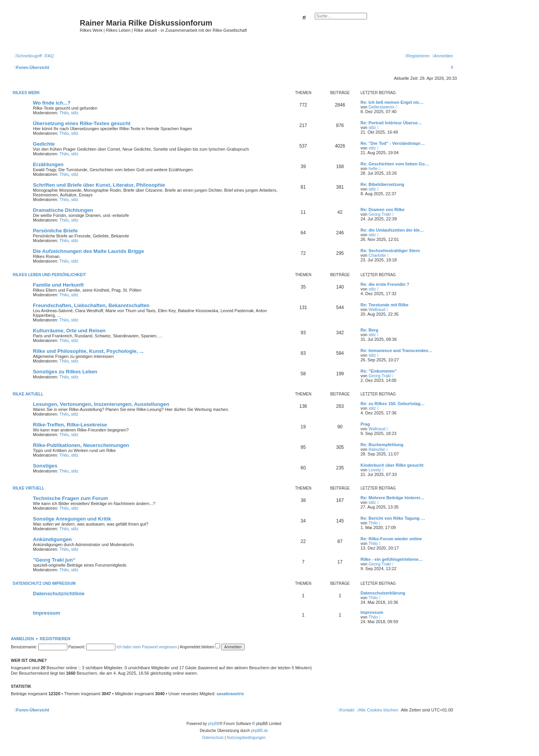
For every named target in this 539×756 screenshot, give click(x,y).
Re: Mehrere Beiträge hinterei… (392, 498)
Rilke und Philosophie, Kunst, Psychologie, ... (88, 351)
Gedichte (44, 144)
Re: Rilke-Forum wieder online (391, 539)
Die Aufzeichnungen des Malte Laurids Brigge (88, 251)
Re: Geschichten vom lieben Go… (395, 164)
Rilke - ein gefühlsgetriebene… (392, 559)
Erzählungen (48, 164)
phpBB (214, 724)
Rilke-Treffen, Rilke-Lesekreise (70, 425)
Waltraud (377, 309)
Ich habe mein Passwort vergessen (147, 647)
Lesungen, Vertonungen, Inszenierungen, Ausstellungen (101, 404)
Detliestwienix (382, 107)
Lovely (375, 470)
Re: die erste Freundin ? (385, 284)
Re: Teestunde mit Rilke (385, 305)
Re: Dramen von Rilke (383, 210)
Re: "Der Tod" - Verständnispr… (393, 143)
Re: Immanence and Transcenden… (397, 351)
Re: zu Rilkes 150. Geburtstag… (393, 404)
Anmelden (22, 639)
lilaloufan (377, 449)
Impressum (46, 613)
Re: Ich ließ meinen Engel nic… (392, 102)
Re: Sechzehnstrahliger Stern (390, 251)
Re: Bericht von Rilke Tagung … (393, 518)
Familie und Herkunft (58, 285)
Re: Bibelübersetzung (382, 184)
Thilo (64, 113)
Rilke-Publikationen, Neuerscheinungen (81, 445)
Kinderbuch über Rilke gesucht (392, 465)
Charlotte (377, 255)
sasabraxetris (230, 694)
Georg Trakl (380, 214)
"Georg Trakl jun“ (54, 560)
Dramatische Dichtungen (63, 210)
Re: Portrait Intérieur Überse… (391, 123)
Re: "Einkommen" (379, 371)
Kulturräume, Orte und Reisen (69, 331)
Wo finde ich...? (52, 103)
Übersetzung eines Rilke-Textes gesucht (82, 123)
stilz (75, 113)
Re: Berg (369, 330)
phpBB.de (259, 731)
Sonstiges (45, 466)
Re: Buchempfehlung (382, 445)
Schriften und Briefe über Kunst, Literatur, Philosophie (99, 185)
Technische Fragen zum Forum (70, 498)
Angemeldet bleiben (200, 647)
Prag (365, 424)
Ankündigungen (52, 539)
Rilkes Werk (26, 93)
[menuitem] (49, 56)
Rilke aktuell (28, 394)
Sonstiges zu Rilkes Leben (65, 372)
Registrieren (55, 639)
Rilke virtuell (29, 488)
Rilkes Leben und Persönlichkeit (49, 275)
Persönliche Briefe (55, 231)
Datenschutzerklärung (383, 593)
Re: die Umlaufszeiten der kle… (392, 230)
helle (373, 168)
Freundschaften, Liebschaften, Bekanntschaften (91, 305)
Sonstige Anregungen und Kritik (72, 519)
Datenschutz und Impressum (44, 583)
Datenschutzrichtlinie (59, 594)
